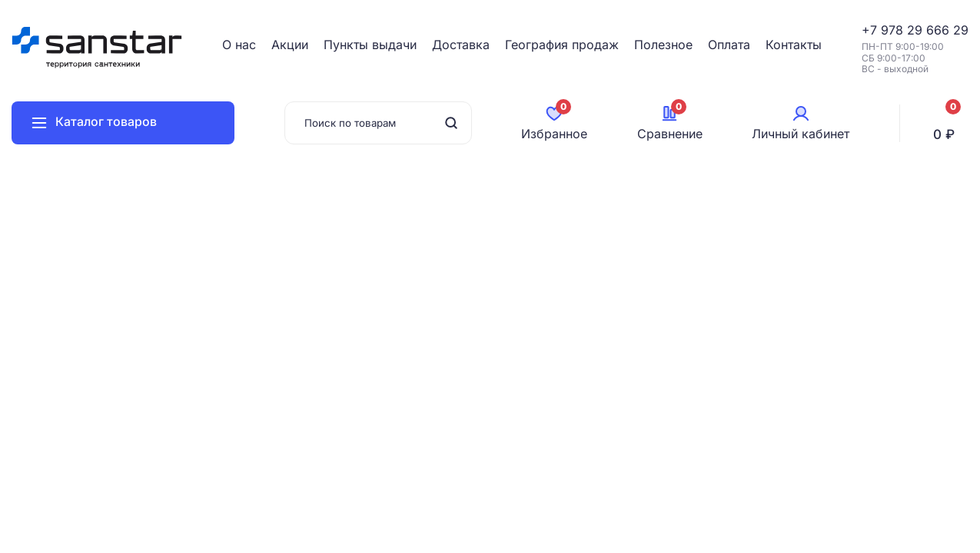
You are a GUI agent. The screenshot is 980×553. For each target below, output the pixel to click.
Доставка (461, 45)
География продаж (562, 45)
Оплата (729, 45)
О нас (239, 45)
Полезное (663, 45)
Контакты (794, 45)
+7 (871, 30)
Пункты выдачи (370, 45)
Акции (290, 45)
